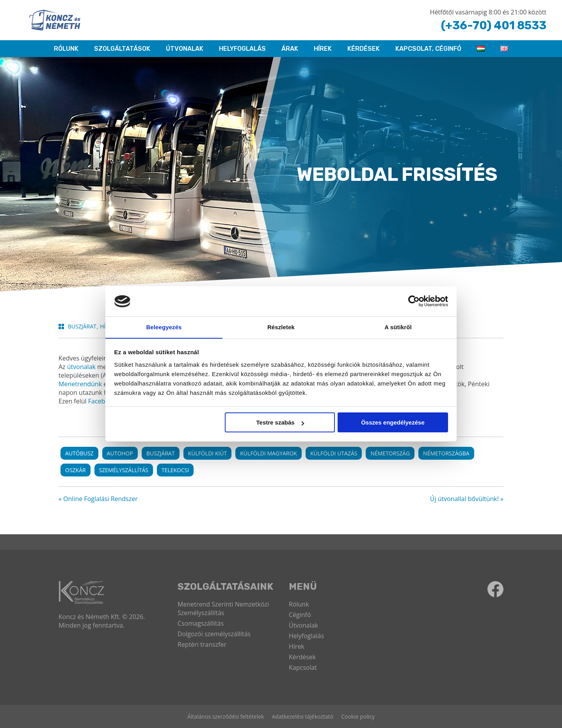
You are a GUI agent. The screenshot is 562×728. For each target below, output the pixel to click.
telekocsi (175, 470)
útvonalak (81, 367)
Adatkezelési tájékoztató (302, 716)
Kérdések (364, 49)
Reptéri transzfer (202, 644)
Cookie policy (358, 716)
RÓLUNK (66, 49)
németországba (446, 453)
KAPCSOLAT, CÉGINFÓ (428, 49)
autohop (120, 453)
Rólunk (299, 604)
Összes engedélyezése (393, 423)
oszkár (76, 470)
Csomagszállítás (201, 623)
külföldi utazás (334, 453)
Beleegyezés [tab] (164, 327)
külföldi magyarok (269, 453)
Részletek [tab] (281, 327)
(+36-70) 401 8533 (492, 25)
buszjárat (161, 453)
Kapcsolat (303, 667)
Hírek (323, 49)
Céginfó (300, 615)
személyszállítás (124, 470)
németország (390, 453)
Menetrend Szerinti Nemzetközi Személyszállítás (223, 608)
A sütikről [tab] (398, 327)
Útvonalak (185, 49)
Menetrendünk (80, 384)
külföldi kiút (208, 453)
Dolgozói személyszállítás (214, 634)
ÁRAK (290, 49)
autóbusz (79, 453)
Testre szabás (280, 423)
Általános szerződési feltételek (226, 716)
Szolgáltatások (122, 49)
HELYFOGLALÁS (242, 49)
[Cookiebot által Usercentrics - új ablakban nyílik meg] (414, 301)
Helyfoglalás (306, 636)
